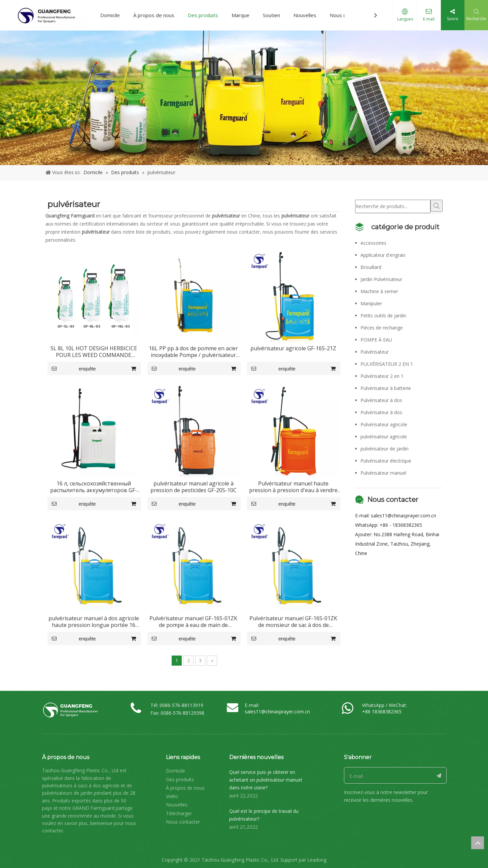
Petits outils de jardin (383, 314)
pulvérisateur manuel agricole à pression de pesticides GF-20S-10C (194, 487)
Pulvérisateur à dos (381, 399)
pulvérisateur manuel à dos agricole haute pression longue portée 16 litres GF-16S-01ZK (94, 622)
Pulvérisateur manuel (383, 471)
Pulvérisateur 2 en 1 (382, 375)
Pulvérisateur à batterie (386, 387)
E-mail (429, 19)
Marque (240, 15)
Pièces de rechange (382, 326)
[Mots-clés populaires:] (437, 206)
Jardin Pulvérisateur (381, 278)
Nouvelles (305, 15)
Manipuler (371, 302)
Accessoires (373, 242)
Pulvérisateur (375, 350)
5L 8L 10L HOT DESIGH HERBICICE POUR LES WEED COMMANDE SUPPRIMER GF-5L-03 (94, 352)
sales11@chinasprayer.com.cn (404, 514)
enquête (72, 368)
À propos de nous (154, 15)
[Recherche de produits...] (393, 206)
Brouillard (371, 266)
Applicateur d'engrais (383, 254)
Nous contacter (183, 820)
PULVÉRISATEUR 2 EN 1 (387, 363)
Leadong (317, 858)
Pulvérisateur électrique (386, 459)
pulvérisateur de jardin (385, 447)
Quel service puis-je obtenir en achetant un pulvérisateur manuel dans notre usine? (266, 778)
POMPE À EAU (376, 338)
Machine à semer (379, 290)
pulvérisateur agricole (384, 435)
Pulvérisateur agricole (384, 423)
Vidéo (172, 795)
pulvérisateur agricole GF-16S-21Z (293, 348)
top (478, 843)
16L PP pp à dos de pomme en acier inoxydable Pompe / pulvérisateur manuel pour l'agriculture (193, 352)
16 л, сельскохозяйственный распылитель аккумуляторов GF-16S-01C (94, 487)
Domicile (110, 15)
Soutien (271, 15)
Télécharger (179, 812)
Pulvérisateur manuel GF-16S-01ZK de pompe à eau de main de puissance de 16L (193, 622)
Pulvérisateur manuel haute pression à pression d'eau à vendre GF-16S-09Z (293, 487)
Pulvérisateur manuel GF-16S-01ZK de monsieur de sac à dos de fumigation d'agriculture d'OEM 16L (293, 622)
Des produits (203, 15)
